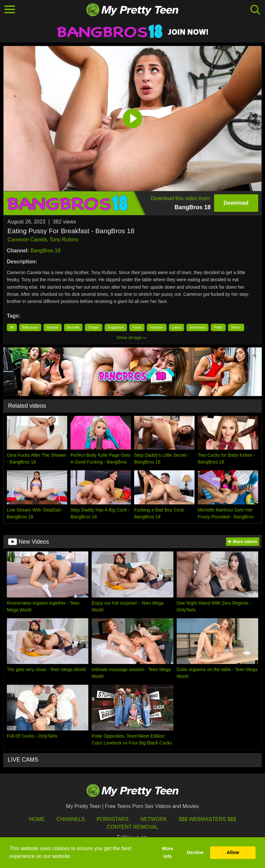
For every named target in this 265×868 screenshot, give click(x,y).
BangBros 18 (46, 251)
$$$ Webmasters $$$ (208, 819)
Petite (218, 327)
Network (154, 819)
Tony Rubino (64, 240)
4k (12, 327)
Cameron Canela (27, 240)
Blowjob (52, 327)
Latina (177, 327)
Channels (71, 819)
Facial (137, 327)
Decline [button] (195, 852)
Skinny (236, 327)
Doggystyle (116, 327)
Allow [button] (233, 852)
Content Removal (133, 827)
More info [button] (168, 852)
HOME (37, 819)
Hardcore (157, 327)
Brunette (73, 327)
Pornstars (112, 819)
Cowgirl (93, 327)
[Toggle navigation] (10, 10)
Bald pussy (30, 327)
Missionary (197, 327)
